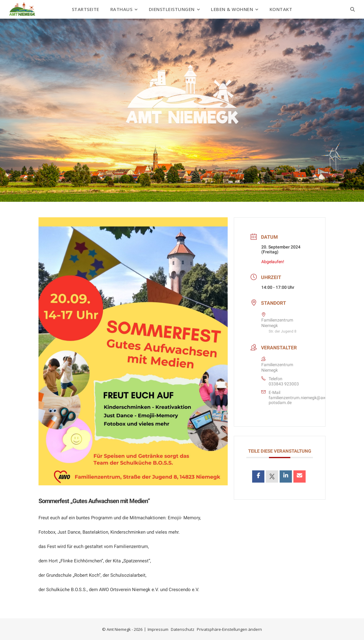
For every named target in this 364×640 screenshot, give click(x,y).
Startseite (86, 9)
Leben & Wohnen (232, 9)
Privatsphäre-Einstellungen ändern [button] (229, 629)
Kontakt (281, 9)
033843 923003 (284, 384)
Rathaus (121, 9)
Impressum (158, 629)
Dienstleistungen (172, 9)
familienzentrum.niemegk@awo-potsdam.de (299, 400)
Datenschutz (183, 629)
